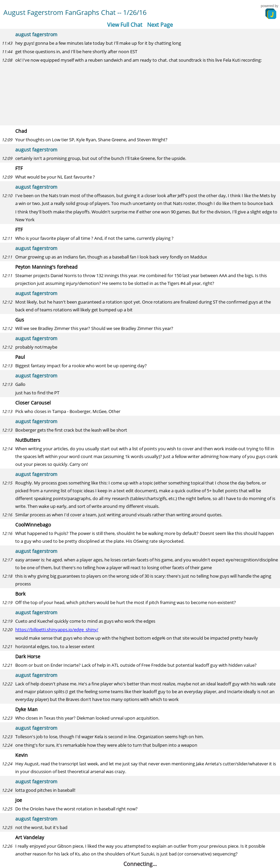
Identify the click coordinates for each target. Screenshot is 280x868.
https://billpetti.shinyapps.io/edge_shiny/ (57, 629)
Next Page (160, 25)
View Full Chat (125, 25)
